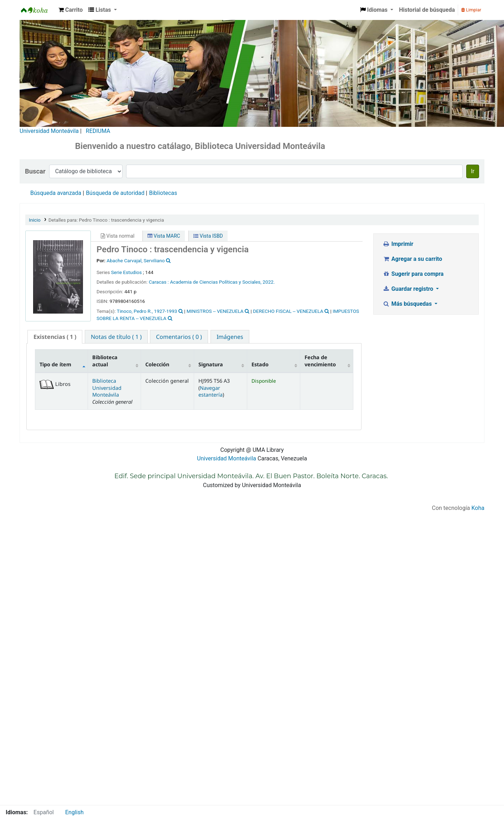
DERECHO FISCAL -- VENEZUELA (288, 311)
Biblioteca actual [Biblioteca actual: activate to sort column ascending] (105, 361)
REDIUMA (98, 131)
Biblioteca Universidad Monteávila (38, 10)
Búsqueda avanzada (56, 193)
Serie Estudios (126, 272)
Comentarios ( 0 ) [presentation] (179, 337)
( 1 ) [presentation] (55, 337)
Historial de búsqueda (427, 10)
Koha (478, 508)
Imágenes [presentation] (230, 337)
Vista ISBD (208, 236)
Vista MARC (164, 236)
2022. (269, 282)
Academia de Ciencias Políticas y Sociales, (216, 282)
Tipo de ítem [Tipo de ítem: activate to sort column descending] (55, 364)
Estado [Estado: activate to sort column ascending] (260, 364)
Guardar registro (409, 289)
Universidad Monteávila (49, 131)
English (74, 812)
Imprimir (398, 244)
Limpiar (471, 10)
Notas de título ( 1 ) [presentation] (116, 337)
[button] (71, 10)
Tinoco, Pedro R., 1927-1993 (147, 311)
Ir (473, 171)
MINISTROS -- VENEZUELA (215, 311)
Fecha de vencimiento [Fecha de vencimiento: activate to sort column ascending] (320, 361)
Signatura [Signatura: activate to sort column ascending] (211, 364)
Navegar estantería (211, 391)
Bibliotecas (163, 193)
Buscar (35, 171)
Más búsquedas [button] (408, 304)
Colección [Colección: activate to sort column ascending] (157, 364)
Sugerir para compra (413, 274)
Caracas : (160, 282)
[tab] (55, 337)
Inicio (35, 220)
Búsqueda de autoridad (115, 193)
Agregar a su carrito (412, 259)
